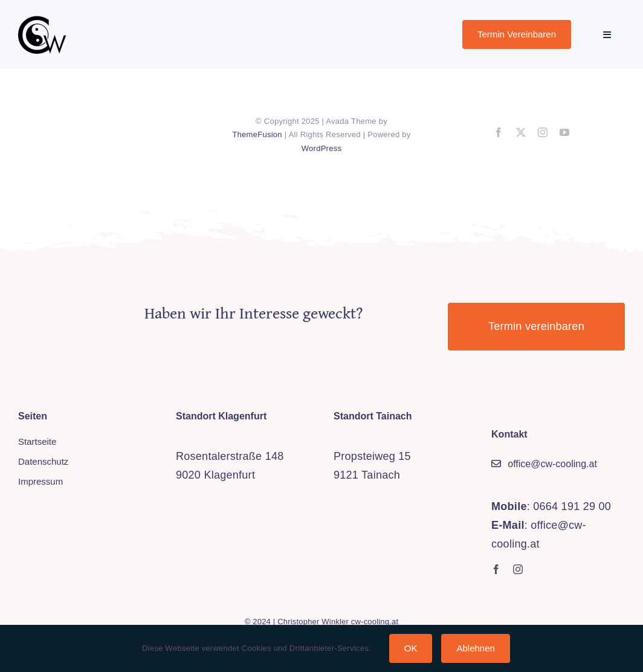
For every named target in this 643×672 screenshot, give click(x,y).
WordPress (321, 148)
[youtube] (564, 132)
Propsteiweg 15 (372, 456)
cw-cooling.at (375, 622)
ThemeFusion (257, 134)
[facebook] (499, 132)
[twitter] (521, 132)
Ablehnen (475, 648)
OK (411, 648)
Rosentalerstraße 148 (230, 456)
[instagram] (543, 132)
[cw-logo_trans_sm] (43, 21)
